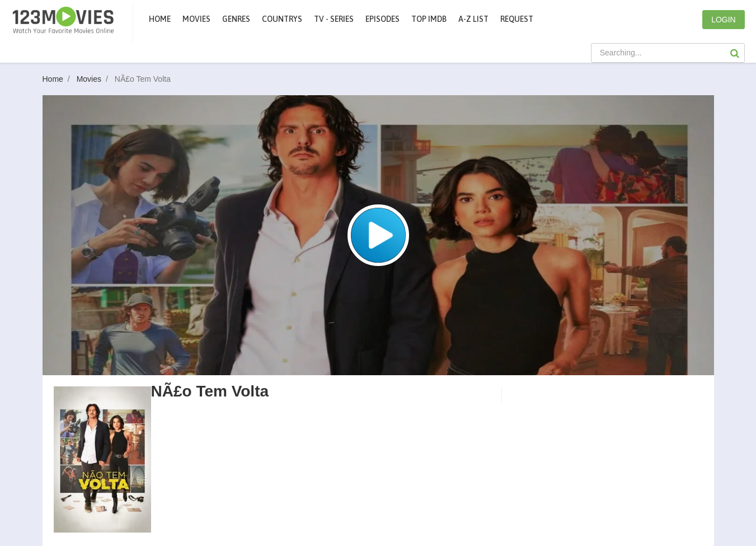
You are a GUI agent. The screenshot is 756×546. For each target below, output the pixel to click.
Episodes (382, 19)
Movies (95, 79)
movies (196, 19)
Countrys (282, 19)
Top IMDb (429, 19)
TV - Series (334, 19)
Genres (236, 19)
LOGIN (724, 20)
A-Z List (473, 19)
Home (160, 19)
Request (517, 19)
